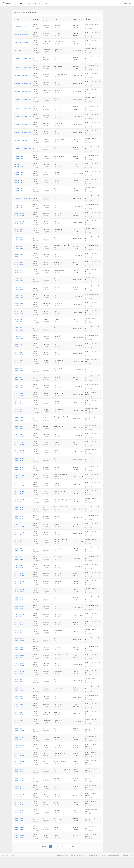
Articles (101, 855)
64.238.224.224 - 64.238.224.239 (19, 214)
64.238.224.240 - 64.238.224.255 (19, 222)
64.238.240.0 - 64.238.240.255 (19, 304)
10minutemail (93, 855)
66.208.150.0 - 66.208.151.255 (19, 689)
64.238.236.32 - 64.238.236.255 (19, 272)
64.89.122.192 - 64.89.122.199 (19, 173)
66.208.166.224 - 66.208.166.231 (19, 820)
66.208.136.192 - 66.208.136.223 (19, 403)
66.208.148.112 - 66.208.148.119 (19, 574)
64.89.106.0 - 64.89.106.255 (23, 92)
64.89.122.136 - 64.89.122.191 (19, 165)
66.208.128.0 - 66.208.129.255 (19, 353)
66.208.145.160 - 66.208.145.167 (19, 493)
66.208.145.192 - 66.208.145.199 (19, 525)
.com (7, 3)
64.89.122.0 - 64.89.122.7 (22, 141)
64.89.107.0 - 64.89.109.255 (23, 100)
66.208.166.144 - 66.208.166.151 (19, 746)
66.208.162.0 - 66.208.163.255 (19, 705)
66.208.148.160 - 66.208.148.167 (19, 615)
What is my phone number (79, 855)
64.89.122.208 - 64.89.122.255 (19, 190)
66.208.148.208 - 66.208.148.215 (19, 648)
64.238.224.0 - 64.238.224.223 (19, 206)
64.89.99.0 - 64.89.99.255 (22, 51)
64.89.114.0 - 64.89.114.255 (23, 124)
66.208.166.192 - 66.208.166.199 (19, 787)
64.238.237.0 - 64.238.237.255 (19, 280)
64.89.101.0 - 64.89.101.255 (23, 67)
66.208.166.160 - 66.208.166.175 (19, 763)
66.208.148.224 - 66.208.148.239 (19, 664)
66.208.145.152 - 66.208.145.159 (19, 484)
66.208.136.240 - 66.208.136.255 (19, 427)
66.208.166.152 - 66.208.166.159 (19, 754)
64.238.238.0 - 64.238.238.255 (19, 288)
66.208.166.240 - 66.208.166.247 (19, 836)
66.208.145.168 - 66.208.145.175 (19, 501)
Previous (44, 847)
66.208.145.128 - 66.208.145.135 (19, 460)
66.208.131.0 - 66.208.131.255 (19, 370)
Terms (127, 855)
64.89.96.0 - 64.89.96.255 (22, 26)
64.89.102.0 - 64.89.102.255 (23, 75)
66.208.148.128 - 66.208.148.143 (19, 591)
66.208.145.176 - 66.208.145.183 (19, 509)
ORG (109, 855)
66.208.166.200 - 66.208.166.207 (19, 795)
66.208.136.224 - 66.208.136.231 (19, 411)
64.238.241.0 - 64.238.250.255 (19, 312)
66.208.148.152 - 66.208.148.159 (19, 607)
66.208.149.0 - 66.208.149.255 (19, 681)
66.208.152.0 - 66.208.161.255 (19, 697)
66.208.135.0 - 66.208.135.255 (19, 386)
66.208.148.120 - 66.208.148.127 (19, 583)
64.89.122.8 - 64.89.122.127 (23, 149)
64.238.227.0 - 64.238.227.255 (19, 239)
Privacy (121, 855)
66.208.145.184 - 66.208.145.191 (19, 517)
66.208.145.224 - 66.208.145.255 (19, 542)
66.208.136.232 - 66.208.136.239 (19, 419)
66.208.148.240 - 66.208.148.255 (19, 673)
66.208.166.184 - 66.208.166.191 (19, 779)
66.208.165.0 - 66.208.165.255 (19, 722)
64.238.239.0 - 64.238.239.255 (19, 296)
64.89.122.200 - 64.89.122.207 (19, 182)
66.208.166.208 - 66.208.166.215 (19, 804)
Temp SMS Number (62, 855)
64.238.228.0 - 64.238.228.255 (19, 247)
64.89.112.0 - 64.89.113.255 (23, 116)
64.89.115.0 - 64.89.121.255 (23, 132)
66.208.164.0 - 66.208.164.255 (19, 713)
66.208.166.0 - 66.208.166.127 (19, 730)
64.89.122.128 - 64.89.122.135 (19, 157)
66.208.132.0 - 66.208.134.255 (19, 378)
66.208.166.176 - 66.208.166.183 (19, 771)
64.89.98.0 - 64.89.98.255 (22, 42)
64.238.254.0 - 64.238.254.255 (19, 337)
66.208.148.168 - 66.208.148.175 (19, 623)
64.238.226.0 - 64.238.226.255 (19, 231)
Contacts (115, 855)
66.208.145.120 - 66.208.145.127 (19, 452)
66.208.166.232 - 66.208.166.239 (19, 828)
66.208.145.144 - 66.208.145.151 (19, 476)
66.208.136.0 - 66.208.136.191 (19, 394)
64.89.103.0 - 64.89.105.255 (23, 83)
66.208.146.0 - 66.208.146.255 (19, 550)
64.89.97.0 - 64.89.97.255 (22, 34)
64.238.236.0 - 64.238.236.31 (19, 263)
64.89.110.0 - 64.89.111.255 (23, 108)
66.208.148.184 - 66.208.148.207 (19, 640)
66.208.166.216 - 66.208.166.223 (19, 812)
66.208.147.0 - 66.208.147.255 (19, 558)
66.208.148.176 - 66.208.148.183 (19, 632)
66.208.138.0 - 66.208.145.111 (19, 435)
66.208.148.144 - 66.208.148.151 (19, 599)
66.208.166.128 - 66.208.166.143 (19, 738)
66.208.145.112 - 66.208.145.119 (19, 443)
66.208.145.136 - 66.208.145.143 (19, 468)
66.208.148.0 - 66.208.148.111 (19, 566)
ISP (105, 855)
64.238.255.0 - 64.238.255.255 (19, 345)
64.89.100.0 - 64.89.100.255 (23, 59)
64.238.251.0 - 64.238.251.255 (19, 321)
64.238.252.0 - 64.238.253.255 (19, 329)
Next (72, 847)
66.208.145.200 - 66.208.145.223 (19, 533)
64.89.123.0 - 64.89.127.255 (23, 198)
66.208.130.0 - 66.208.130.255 (19, 362)
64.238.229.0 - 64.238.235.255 (19, 255)
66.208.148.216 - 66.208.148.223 (19, 656)
